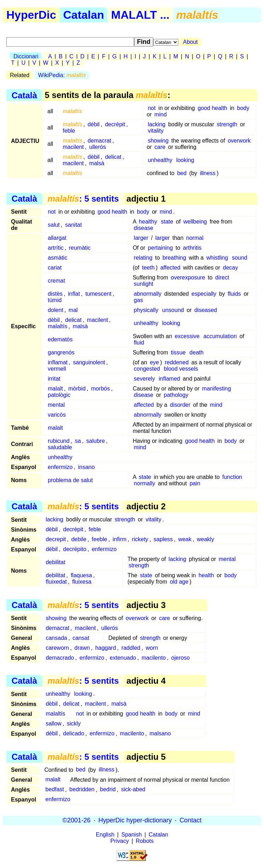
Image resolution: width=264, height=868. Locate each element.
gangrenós (61, 352)
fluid (139, 343)
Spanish (132, 835)
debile (79, 539)
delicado (74, 733)
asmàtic (58, 258)
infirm (119, 539)
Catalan (84, 15)
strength (227, 124)
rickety (140, 539)
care (160, 147)
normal (195, 238)
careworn (57, 648)
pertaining (160, 248)
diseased (206, 310)
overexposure (188, 277)
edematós (60, 339)
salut (54, 225)
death (196, 352)
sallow (53, 724)
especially (204, 294)
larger (141, 238)
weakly (205, 539)
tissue (178, 352)
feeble (99, 539)
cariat (55, 268)
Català (24, 95)
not (152, 108)
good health (212, 108)
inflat (74, 294)
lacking (157, 124)
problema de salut (70, 480)
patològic (59, 395)
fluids (234, 294)
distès (55, 294)
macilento (154, 658)
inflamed (170, 379)
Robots (145, 841)
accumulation (220, 336)
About (190, 42)
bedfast (54, 790)
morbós (100, 389)
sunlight (144, 284)
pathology (176, 395)
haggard (106, 648)
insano (87, 467)
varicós (57, 415)
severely (144, 379)
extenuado (123, 658)
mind (160, 114)
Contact (190, 820)
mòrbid (77, 389)
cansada (56, 638)
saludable (60, 447)
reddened (177, 362)
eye (154, 362)
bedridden (82, 790)
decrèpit (115, 124)
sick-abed (133, 790)
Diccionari (26, 56)
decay (231, 268)
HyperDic (31, 15)
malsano (160, 733)
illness (208, 173)
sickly (74, 724)
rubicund (59, 441)
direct (222, 277)
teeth (148, 268)
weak (185, 539)
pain (195, 483)
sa (78, 441)
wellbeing (195, 222)
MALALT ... (140, 15)
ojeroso (180, 658)
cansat (81, 638)
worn (152, 648)
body (243, 108)
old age (179, 582)
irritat (54, 379)
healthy (148, 222)
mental (56, 405)
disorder (180, 405)
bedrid (108, 790)
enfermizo (60, 467)
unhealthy (160, 160)
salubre (96, 441)
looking (185, 160)
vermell (57, 369)
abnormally (148, 294)
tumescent (98, 294)
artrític (56, 248)
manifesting (217, 389)
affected (170, 268)
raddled (131, 648)
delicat (113, 157)
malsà (97, 163)
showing (158, 141)
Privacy (120, 841)
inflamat (58, 362)
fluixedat (56, 582)
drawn (82, 648)
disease (144, 228)
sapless (163, 539)
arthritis (192, 248)
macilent (73, 147)
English (105, 835)
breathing (174, 258)
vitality (156, 131)
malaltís (58, 326)
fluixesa (82, 582)
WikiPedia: (62, 75)
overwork (239, 141)
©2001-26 (77, 820)
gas (138, 300)
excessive (187, 336)
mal (73, 310)
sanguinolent (89, 362)
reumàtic (80, 248)
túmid (55, 300)
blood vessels (181, 369)
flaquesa (82, 575)
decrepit (56, 539)
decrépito (75, 549)
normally (144, 483)
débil (52, 549)
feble (69, 131)
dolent (56, 310)
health (206, 575)
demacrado (60, 658)
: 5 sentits (83, 199)
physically (146, 310)
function (232, 477)
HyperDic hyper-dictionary (135, 820)
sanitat (73, 225)
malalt (55, 389)
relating (143, 258)
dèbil (94, 124)
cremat (56, 281)
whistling (217, 258)
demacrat (100, 141)
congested (147, 369)
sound (240, 258)
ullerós (97, 147)
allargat (57, 238)
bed (182, 173)
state (167, 222)
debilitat (55, 562)
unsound (173, 310)
